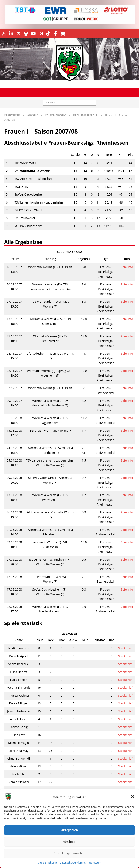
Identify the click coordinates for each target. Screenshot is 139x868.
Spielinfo (127, 267)
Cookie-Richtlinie (48, 863)
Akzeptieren (69, 830)
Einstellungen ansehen (70, 853)
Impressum (94, 863)
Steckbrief (125, 648)
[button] (133, 797)
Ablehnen (69, 842)
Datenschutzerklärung (73, 863)
